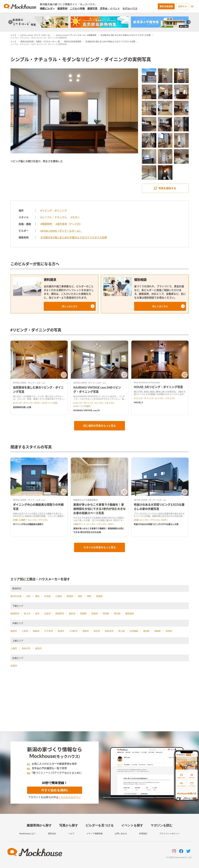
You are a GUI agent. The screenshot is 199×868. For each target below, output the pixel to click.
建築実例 (62, 9)
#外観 (15, 520)
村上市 (27, 614)
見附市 (86, 631)
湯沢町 (146, 631)
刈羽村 (169, 631)
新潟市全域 (16, 596)
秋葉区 (70, 596)
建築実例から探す (39, 825)
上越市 (14, 648)
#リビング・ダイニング (54, 211)
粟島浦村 (130, 614)
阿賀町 (106, 614)
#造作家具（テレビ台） (69, 224)
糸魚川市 (26, 648)
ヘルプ (71, 834)
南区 (80, 596)
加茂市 (61, 631)
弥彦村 (95, 614)
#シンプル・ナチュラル (54, 217)
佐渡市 (14, 666)
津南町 (158, 631)
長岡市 (14, 631)
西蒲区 (99, 596)
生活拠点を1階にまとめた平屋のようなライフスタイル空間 (126, 35)
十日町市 (73, 631)
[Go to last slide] (10, 22)
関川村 (117, 614)
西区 (89, 596)
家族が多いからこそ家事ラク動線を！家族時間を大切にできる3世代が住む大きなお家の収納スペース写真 (99, 509)
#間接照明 (46, 224)
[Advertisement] (100, 703)
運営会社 (52, 834)
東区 (37, 596)
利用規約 (143, 834)
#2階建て (23, 520)
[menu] (192, 6)
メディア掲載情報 (95, 834)
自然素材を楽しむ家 (22, 407)
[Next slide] (189, 22)
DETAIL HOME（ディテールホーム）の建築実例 (76, 35)
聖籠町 (83, 614)
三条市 (25, 631)
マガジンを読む (161, 825)
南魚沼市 (109, 631)
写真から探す (69, 825)
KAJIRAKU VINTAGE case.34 (86, 410)
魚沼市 (97, 631)
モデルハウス (130, 9)
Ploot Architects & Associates (147, 382)
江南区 (59, 596)
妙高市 (38, 648)
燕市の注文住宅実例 (73, 42)
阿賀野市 (60, 614)
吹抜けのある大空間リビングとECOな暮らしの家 (156, 524)
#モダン (75, 217)
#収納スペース (79, 524)
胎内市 (72, 614)
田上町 (122, 631)
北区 (28, 596)
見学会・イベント (110, 9)
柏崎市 (36, 631)
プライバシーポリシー (169, 834)
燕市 (37, 614)
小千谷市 (49, 631)
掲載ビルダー (47, 9)
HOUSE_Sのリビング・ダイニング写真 (158, 387)
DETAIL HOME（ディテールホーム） (36, 35)
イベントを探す (132, 825)
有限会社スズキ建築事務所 (86, 500)
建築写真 (92, 9)
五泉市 (48, 614)
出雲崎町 (134, 631)
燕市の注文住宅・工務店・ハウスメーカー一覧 (40, 42)
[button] (70, 306)
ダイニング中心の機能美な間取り (28, 524)
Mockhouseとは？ (28, 834)
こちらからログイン (70, 797)
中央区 (48, 596)
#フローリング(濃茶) (82, 406)
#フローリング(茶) (49, 403)
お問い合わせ (121, 834)
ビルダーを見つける (100, 825)
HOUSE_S (138, 402)
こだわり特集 (77, 9)
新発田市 (15, 614)
